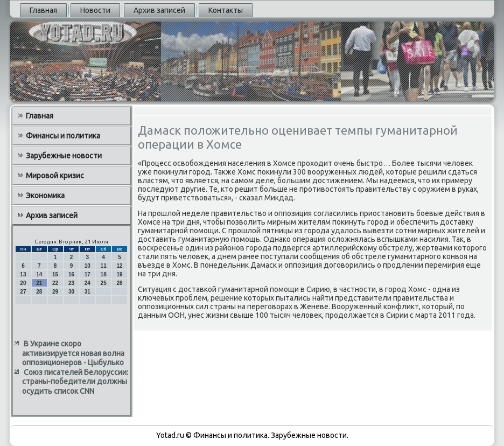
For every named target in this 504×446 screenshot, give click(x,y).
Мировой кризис (55, 176)
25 (104, 283)
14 (39, 274)
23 (71, 283)
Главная (43, 10)
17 (87, 274)
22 (55, 283)
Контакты (226, 10)
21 (39, 283)
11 (104, 266)
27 (23, 292)
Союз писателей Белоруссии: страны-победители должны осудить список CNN (75, 382)
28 (39, 292)
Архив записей (159, 10)
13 (23, 274)
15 (55, 274)
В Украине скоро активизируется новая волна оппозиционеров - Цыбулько (73, 353)
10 (87, 266)
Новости (95, 10)
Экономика (45, 196)
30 (71, 292)
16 (71, 274)
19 (119, 274)
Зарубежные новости (64, 156)
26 (119, 283)
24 (87, 283)
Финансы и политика (63, 136)
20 (23, 283)
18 (104, 274)
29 (55, 292)
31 (87, 292)
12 (119, 266)
